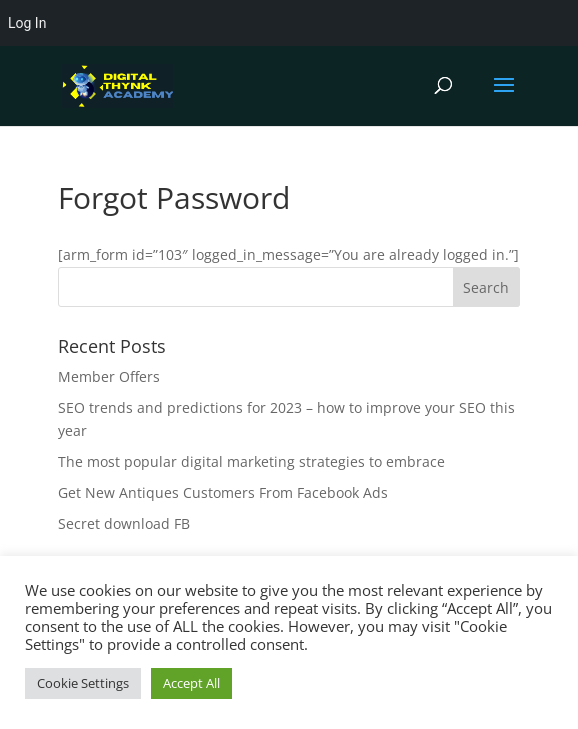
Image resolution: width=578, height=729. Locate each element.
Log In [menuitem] (27, 23)
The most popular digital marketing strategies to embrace (251, 461)
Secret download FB (124, 523)
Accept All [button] (191, 683)
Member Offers (109, 376)
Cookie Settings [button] (83, 683)
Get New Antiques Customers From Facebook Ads (223, 492)
